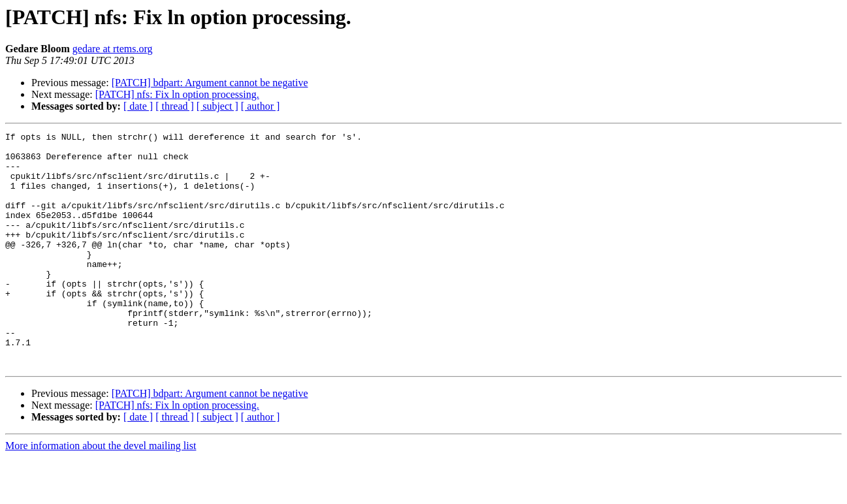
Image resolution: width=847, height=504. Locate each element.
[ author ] (261, 106)
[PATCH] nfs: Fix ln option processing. (177, 94)
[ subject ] (217, 106)
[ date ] (138, 106)
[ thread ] (175, 106)
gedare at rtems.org (113, 49)
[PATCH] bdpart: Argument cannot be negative (210, 83)
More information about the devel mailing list (101, 493)
